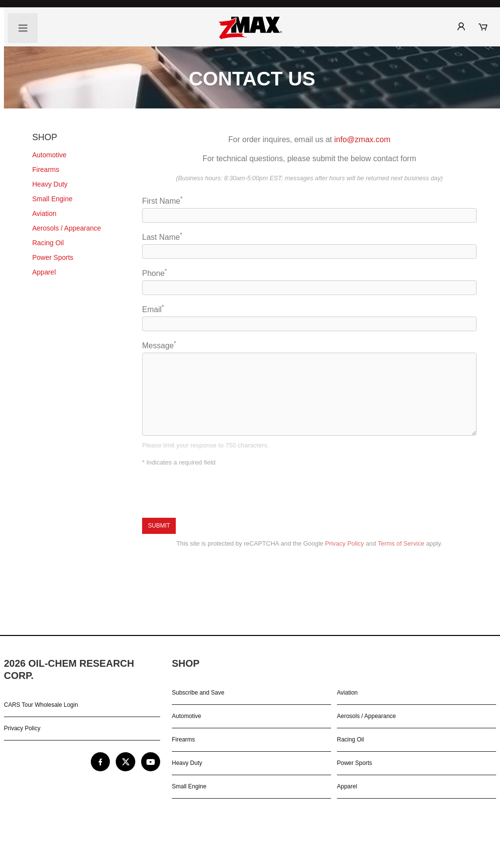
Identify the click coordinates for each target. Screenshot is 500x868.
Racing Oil (350, 740)
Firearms (183, 740)
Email (309, 318)
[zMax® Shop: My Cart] (487, 27)
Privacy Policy (345, 543)
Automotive (187, 716)
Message (309, 388)
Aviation (347, 693)
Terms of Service (401, 543)
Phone (309, 281)
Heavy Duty (187, 763)
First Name (309, 209)
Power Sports (354, 763)
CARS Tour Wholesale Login (41, 705)
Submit (159, 526)
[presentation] (216, 493)
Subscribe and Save (198, 693)
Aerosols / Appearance (366, 716)
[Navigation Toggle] (23, 28)
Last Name (309, 245)
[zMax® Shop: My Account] (465, 26)
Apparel (347, 786)
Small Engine (189, 786)
